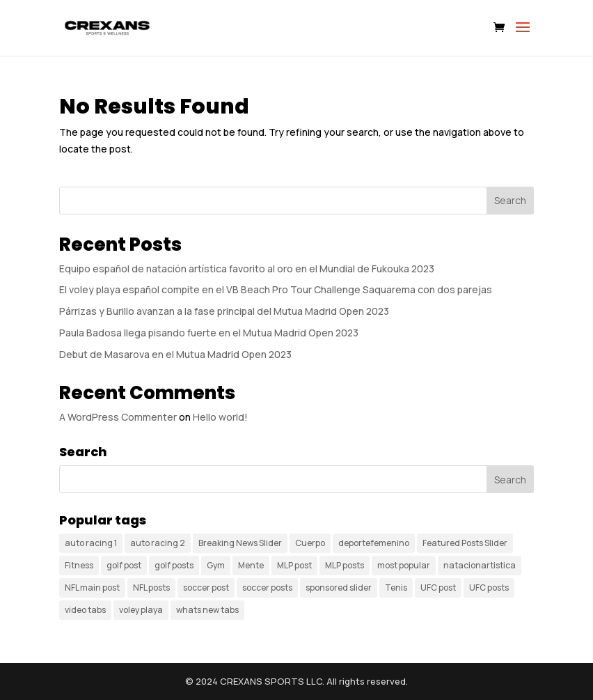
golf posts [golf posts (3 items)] (174, 565)
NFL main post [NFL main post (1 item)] (92, 588)
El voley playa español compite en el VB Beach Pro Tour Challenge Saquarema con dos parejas (276, 289)
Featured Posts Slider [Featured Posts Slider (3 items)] (465, 543)
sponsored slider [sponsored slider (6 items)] (339, 588)
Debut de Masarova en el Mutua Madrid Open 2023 (175, 354)
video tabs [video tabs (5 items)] (85, 610)
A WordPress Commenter (118, 417)
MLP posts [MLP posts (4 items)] (345, 565)
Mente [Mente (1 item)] (251, 565)
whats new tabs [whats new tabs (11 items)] (207, 610)
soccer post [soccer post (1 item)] (206, 588)
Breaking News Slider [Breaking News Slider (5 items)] (240, 543)
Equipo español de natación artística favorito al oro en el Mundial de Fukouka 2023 (247, 269)
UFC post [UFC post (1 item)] (438, 588)
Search (510, 200)
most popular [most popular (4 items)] (404, 565)
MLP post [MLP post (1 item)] (294, 565)
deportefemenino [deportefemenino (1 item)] (374, 543)
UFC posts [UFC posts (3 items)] (489, 588)
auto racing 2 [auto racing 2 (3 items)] (158, 543)
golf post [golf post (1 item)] (124, 565)
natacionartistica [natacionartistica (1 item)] (480, 565)
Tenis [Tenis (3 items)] (396, 588)
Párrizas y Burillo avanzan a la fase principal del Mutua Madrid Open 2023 (224, 311)
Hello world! (220, 417)
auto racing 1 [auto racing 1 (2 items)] (91, 543)
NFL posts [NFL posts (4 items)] (151, 588)
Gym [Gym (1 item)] (216, 565)
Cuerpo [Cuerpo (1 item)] (310, 543)
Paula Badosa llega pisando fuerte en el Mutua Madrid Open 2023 (209, 333)
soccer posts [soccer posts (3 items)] (267, 588)
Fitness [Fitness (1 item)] (79, 565)
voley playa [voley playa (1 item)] (141, 610)
